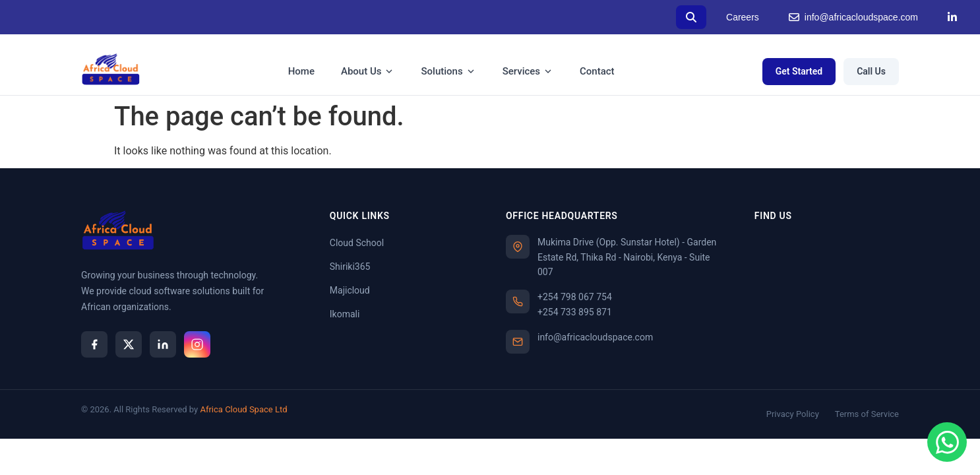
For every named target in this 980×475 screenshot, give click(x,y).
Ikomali (345, 314)
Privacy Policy (793, 414)
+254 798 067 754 (575, 297)
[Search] (691, 17)
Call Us (871, 71)
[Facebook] (94, 344)
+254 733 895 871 (575, 312)
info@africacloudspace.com (853, 17)
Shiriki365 (350, 267)
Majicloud (350, 290)
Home (301, 71)
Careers (743, 17)
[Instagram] (197, 344)
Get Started (799, 71)
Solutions (448, 71)
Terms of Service (867, 414)
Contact (597, 71)
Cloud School (357, 243)
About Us (368, 71)
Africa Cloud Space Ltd (243, 409)
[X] (129, 344)
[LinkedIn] (952, 17)
